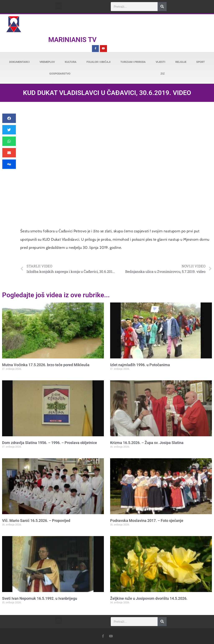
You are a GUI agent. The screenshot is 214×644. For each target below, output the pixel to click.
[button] (58, 6)
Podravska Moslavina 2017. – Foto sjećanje (147, 521)
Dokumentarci (19, 62)
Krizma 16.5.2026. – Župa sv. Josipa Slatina (147, 443)
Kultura (71, 62)
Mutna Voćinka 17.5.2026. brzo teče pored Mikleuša (46, 365)
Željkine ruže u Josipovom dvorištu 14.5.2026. (149, 598)
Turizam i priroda (133, 62)
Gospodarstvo (60, 74)
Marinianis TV (72, 40)
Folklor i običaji (99, 62)
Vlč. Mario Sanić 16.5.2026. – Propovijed (36, 521)
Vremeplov (47, 62)
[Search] (162, 7)
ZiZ (163, 74)
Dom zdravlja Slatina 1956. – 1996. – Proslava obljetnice (50, 443)
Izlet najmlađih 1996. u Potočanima (140, 365)
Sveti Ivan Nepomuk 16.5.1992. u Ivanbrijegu (40, 598)
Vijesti (160, 62)
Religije (181, 62)
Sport (201, 62)
